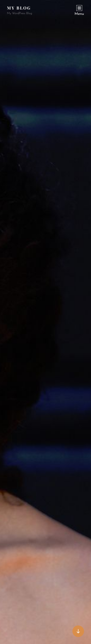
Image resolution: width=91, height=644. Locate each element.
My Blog (19, 8)
